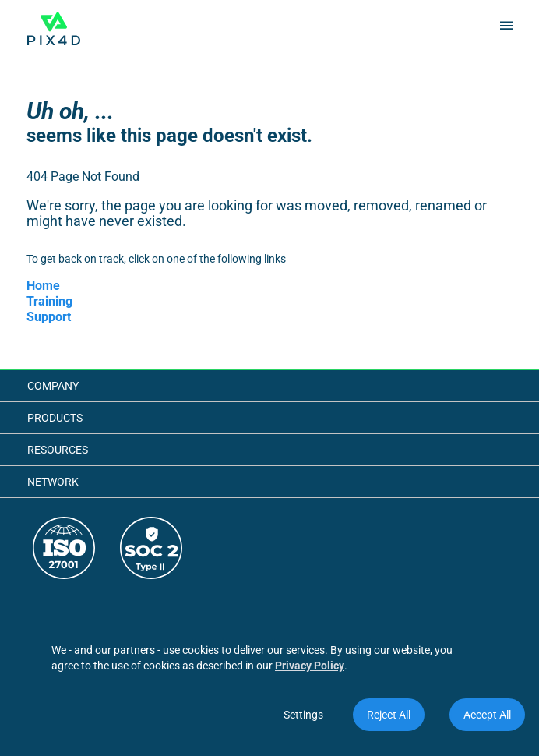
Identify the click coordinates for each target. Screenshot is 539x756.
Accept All (487, 715)
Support (49, 317)
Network (53, 482)
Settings (303, 715)
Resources (58, 450)
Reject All (389, 715)
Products (55, 418)
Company (53, 386)
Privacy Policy (310, 666)
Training (49, 301)
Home (43, 286)
